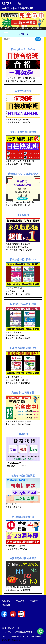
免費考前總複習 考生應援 (23, 558)
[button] (3, 21)
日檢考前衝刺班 (23, 91)
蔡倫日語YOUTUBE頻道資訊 (23, 174)
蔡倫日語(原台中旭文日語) (14, 628)
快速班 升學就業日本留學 (23, 132)
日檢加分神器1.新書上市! (23, 348)
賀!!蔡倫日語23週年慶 (23, 517)
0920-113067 (29, 636)
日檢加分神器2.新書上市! (23, 260)
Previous (3, 21)
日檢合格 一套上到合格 (23, 49)
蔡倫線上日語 (11, 3)
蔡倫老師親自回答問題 (23, 476)
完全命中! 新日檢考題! (23, 393)
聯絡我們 (23, 434)
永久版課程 (23, 215)
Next (43, 21)
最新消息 (23, 34)
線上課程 (20, 601)
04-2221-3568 (15, 636)
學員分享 (34, 601)
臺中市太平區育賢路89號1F (20, 632)
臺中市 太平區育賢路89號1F (17, 8)
